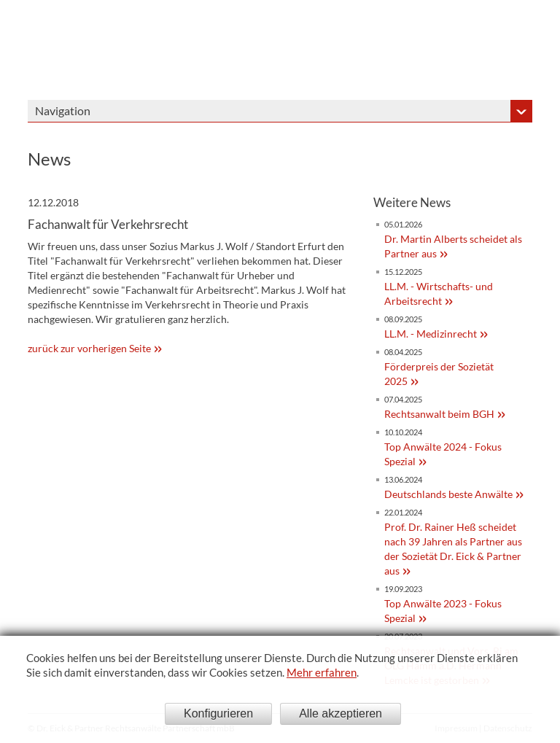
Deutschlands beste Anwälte (448, 494)
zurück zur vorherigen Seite (89, 348)
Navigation (63, 110)
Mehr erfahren (322, 672)
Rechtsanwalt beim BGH (439, 414)
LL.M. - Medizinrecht (431, 334)
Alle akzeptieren (341, 713)
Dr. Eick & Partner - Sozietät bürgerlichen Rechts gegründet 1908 (430, 50)
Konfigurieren (218, 713)
